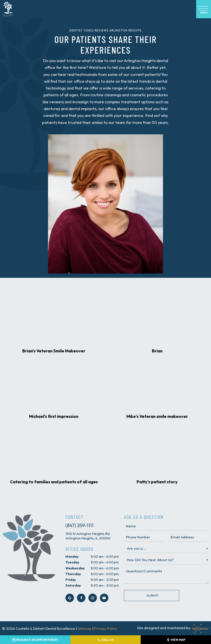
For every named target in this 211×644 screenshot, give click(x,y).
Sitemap (85, 628)
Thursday (73, 574)
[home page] (8, 9)
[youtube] (104, 598)
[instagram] (93, 598)
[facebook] (81, 598)
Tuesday (72, 562)
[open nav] (203, 9)
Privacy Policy (106, 628)
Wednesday (75, 568)
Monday (72, 556)
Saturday (73, 585)
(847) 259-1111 (79, 525)
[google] (70, 598)
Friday (71, 580)
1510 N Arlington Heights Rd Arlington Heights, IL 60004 (88, 536)
